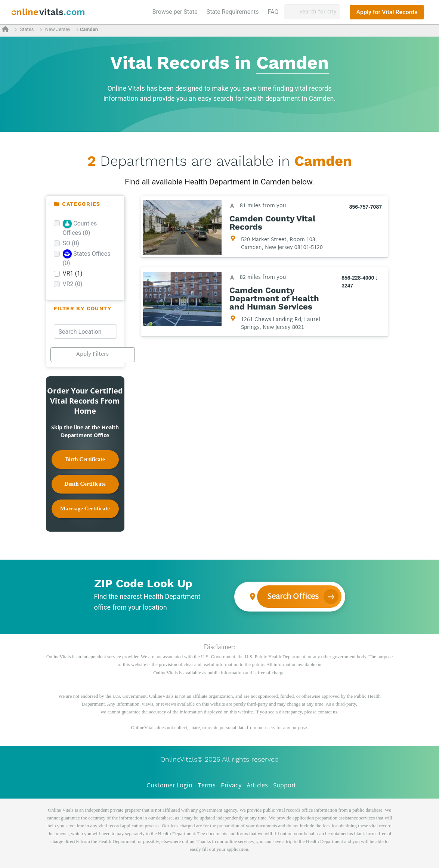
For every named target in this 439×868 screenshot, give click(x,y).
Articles (257, 786)
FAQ (273, 12)
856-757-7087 (365, 207)
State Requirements (233, 12)
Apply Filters (92, 354)
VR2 (73, 284)
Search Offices (293, 597)
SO (71, 243)
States (27, 29)
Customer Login (169, 786)
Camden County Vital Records (272, 223)
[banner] (48, 12)
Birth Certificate (85, 459)
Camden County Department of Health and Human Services (274, 299)
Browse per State (177, 11)
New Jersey (58, 29)
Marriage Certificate (85, 508)
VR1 (73, 273)
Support (285, 786)
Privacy (231, 786)
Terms (207, 786)
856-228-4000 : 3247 (359, 282)
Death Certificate (85, 484)
